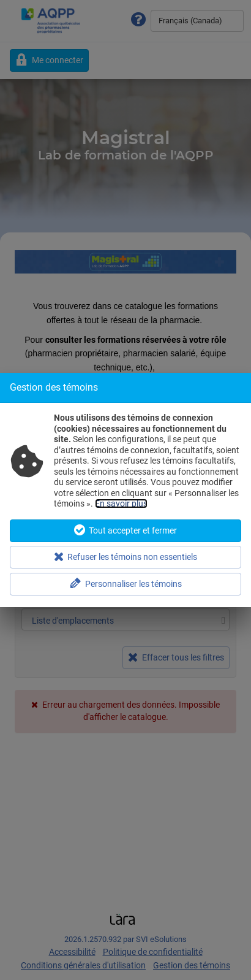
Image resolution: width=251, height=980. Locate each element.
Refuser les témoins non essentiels (126, 557)
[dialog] (125, 490)
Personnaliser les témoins (126, 584)
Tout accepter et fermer (125, 530)
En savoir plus (121, 503)
